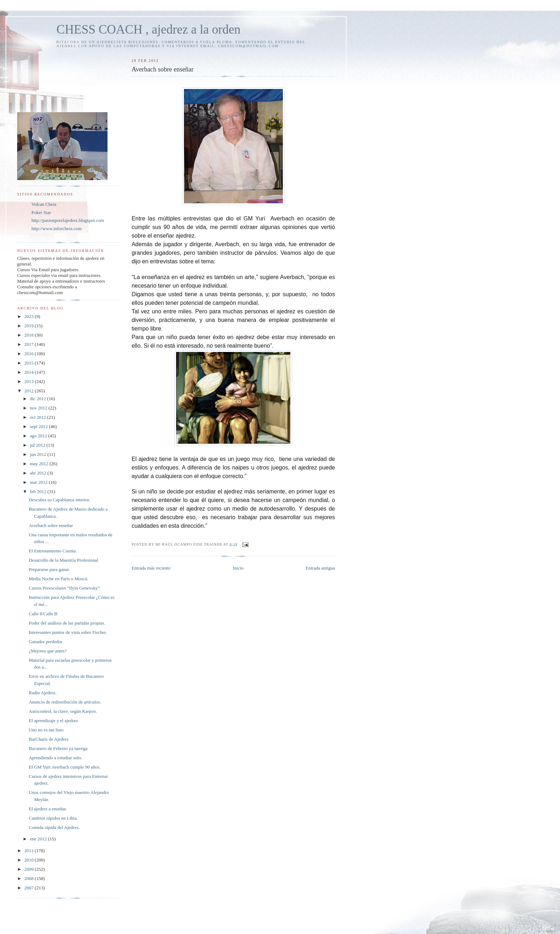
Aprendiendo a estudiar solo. (55, 758)
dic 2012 (39, 399)
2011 (29, 851)
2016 (29, 354)
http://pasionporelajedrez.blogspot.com (68, 220)
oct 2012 (39, 417)
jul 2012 (38, 445)
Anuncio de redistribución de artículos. (65, 702)
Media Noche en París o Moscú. (58, 579)
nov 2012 (39, 408)
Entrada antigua (320, 568)
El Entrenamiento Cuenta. (53, 551)
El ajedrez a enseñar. (48, 809)
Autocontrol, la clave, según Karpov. (63, 711)
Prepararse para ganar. (49, 569)
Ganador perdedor (45, 642)
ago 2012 (39, 436)
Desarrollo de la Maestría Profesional (63, 560)
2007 (29, 888)
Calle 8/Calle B (43, 614)
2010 (29, 860)
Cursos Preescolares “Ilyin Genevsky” (64, 588)
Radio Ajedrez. (42, 693)
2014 (29, 372)
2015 (29, 363)
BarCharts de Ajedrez (49, 739)
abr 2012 (39, 473)
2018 (29, 335)
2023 (29, 316)
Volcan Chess (44, 204)
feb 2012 (39, 491)
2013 (29, 381)
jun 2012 (39, 454)
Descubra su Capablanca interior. (59, 500)
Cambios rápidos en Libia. (53, 818)
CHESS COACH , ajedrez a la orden (148, 29)
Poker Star (41, 212)
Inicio (238, 568)
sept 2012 (39, 426)
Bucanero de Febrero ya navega (58, 748)
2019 (29, 326)
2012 (29, 391)
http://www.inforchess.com (57, 228)
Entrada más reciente (151, 568)
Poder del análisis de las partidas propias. (67, 623)
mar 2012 (39, 482)
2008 (29, 878)
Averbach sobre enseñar (51, 525)
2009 (29, 869)
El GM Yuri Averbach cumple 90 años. (64, 767)
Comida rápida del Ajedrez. (54, 827)
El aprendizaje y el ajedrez (53, 721)
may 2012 (40, 464)
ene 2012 (39, 839)
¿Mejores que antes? (47, 651)
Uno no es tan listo (46, 730)
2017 (29, 344)
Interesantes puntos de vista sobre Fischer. (68, 632)
